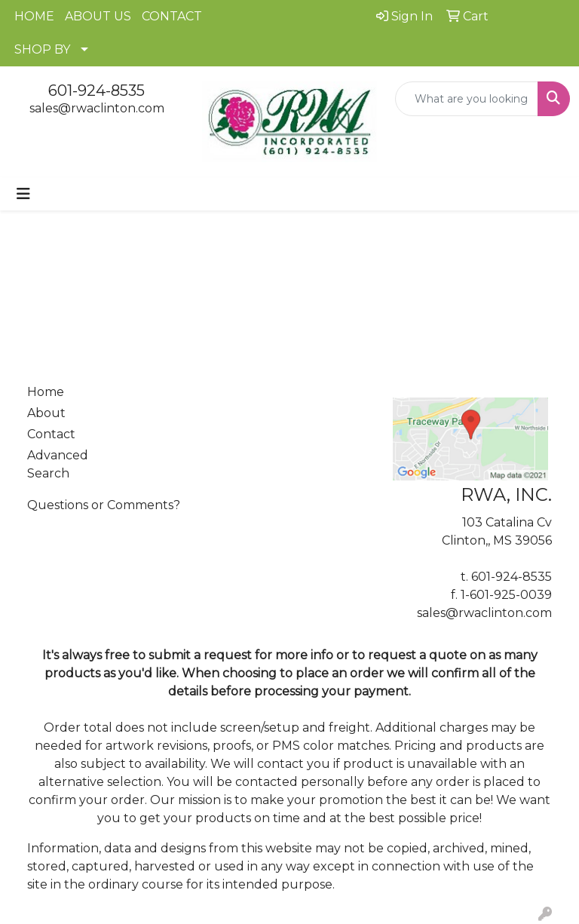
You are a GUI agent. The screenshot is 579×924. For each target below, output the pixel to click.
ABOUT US (98, 16)
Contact (51, 434)
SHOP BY (42, 49)
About (46, 413)
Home (46, 392)
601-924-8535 (96, 91)
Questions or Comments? (104, 505)
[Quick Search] (467, 99)
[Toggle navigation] (23, 194)
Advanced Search (58, 464)
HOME (34, 16)
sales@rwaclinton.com (97, 108)
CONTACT (172, 16)
